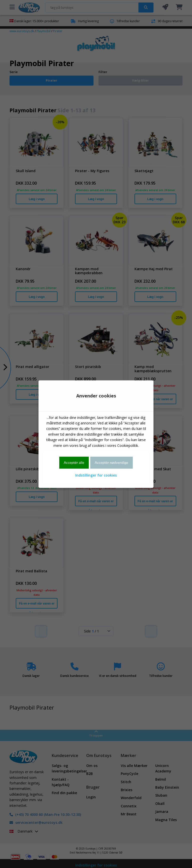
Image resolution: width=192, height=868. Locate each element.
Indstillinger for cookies (96, 475)
